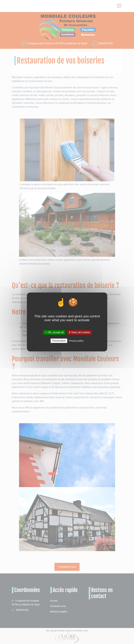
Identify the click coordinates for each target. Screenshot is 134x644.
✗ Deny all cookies (79, 332)
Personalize (59, 341)
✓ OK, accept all (54, 332)
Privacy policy (76, 341)
